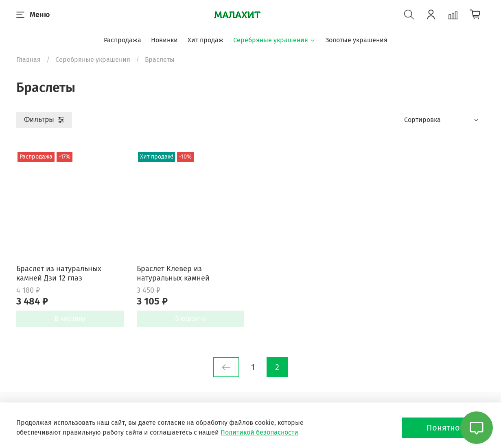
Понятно (443, 428)
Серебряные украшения (275, 40)
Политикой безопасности (259, 432)
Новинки (164, 40)
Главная (28, 60)
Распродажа (123, 40)
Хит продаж (206, 40)
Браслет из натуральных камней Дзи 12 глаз (59, 273)
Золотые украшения (357, 40)
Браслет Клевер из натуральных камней (173, 273)
